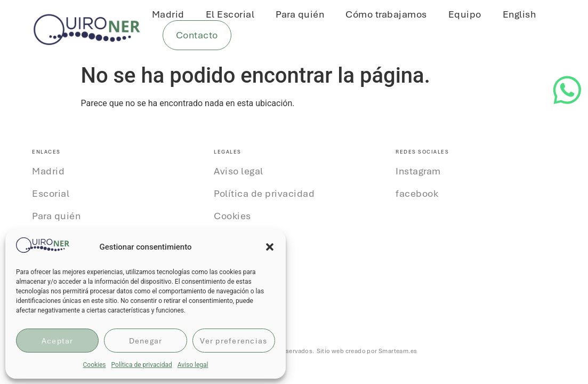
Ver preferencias (233, 341)
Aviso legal (193, 365)
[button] (270, 247)
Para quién (300, 14)
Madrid (168, 14)
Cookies (94, 365)
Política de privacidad (142, 365)
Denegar (146, 341)
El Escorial (230, 14)
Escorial (51, 194)
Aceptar (58, 341)
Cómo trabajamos (386, 14)
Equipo (465, 14)
